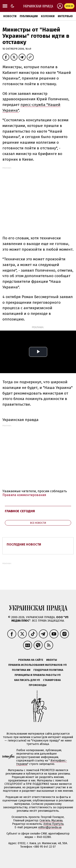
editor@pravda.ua (50, 827)
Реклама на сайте (31, 660)
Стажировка (52, 680)
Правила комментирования (24, 495)
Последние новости (24, 544)
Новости (10, 16)
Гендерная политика (48, 670)
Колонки (48, 16)
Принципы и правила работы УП (38, 675)
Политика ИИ (21, 670)
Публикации (29, 16)
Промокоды (38, 685)
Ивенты (52, 660)
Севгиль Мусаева (51, 820)
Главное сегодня (20, 511)
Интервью (65, 16)
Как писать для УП (27, 680)
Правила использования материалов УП (37, 665)
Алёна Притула (53, 824)
